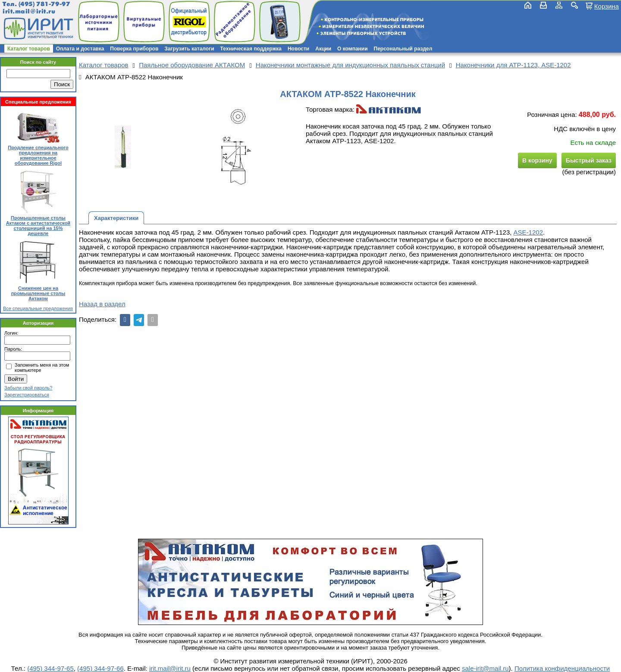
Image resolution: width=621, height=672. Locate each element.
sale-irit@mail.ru (485, 668)
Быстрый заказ (589, 160)
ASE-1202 (528, 232)
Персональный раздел (403, 49)
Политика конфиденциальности (562, 668)
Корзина (607, 6)
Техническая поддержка (251, 49)
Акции (323, 49)
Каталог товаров (29, 49)
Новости (298, 49)
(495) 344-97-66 (100, 668)
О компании (353, 49)
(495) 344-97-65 (50, 668)
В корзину (537, 160)
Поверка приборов (134, 49)
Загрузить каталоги (189, 49)
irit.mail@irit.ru (29, 11)
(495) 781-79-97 (44, 4)
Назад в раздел (102, 304)
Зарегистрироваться (27, 395)
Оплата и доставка (80, 49)
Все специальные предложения (38, 308)
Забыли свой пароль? (28, 388)
